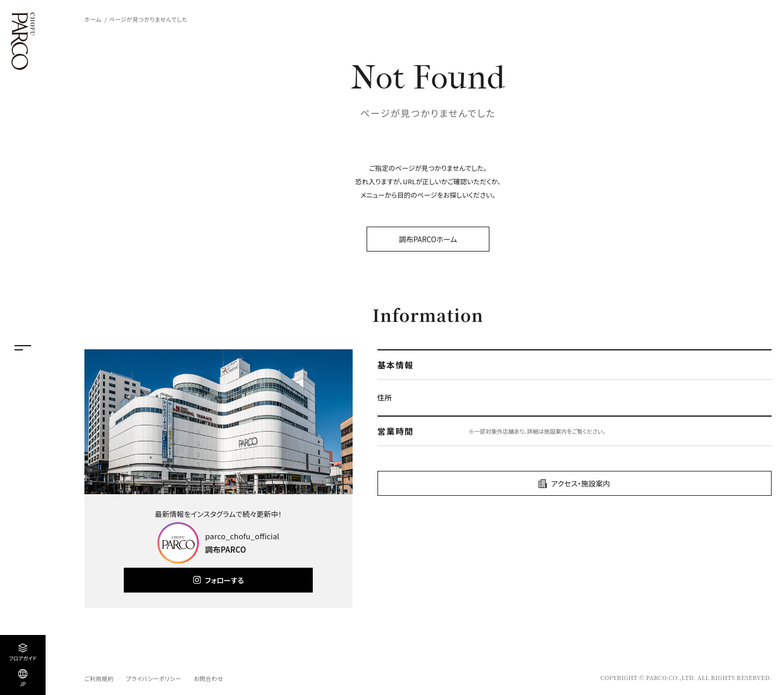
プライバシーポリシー (154, 678)
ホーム (93, 19)
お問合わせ (208, 678)
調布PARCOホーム (428, 239)
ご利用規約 (99, 678)
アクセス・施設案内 (580, 483)
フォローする (224, 580)
